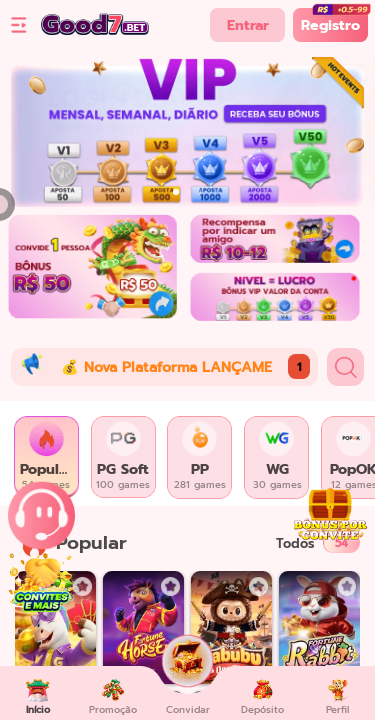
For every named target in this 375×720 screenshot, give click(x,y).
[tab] (46, 457)
